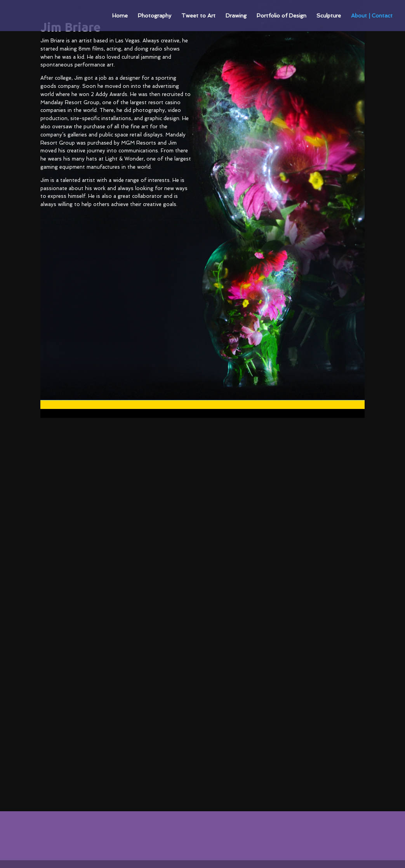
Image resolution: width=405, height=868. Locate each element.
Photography (155, 16)
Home (120, 16)
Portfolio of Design (282, 16)
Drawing (236, 16)
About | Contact (372, 16)
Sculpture (329, 16)
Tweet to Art (198, 16)
